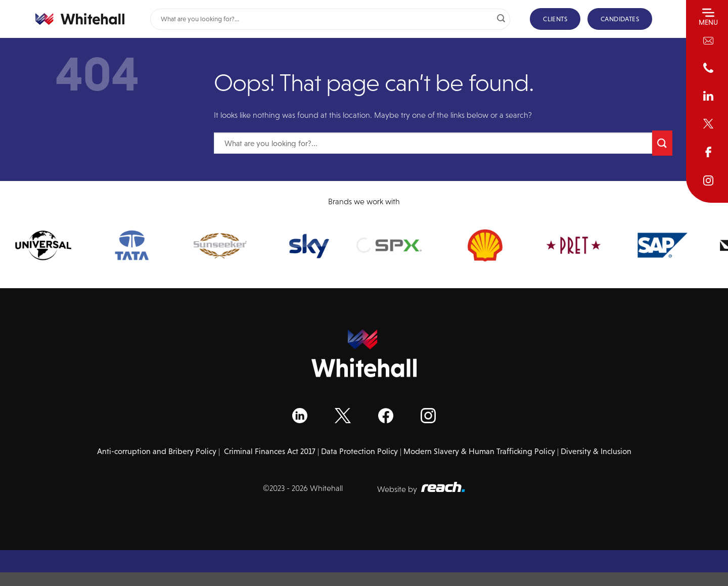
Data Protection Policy (359, 451)
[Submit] (501, 19)
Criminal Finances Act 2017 (270, 451)
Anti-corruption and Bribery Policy (157, 451)
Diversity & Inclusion (596, 451)
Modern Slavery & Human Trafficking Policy (479, 451)
